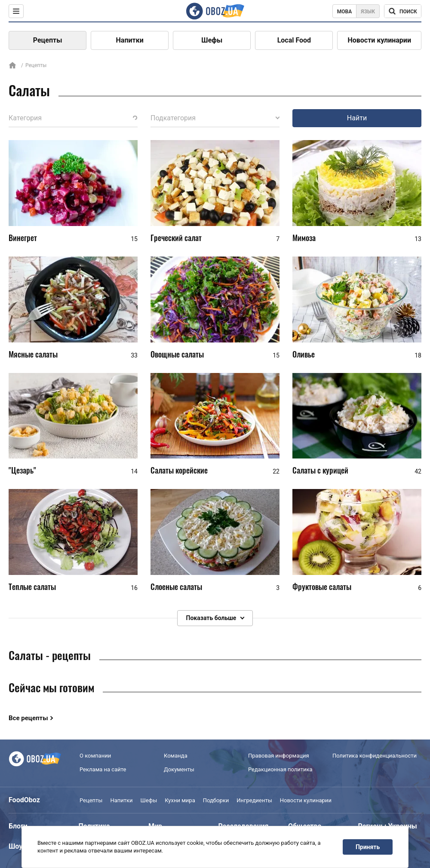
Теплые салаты (32, 587)
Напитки (130, 40)
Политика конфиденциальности (375, 756)
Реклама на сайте (103, 769)
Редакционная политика (280, 769)
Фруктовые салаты (322, 587)
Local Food (294, 40)
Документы (179, 769)
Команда (176, 756)
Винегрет (23, 238)
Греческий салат (176, 238)
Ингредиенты (254, 800)
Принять (368, 847)
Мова (345, 12)
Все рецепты (28, 718)
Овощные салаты (177, 354)
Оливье (304, 354)
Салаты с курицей (320, 470)
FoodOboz (24, 800)
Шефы (212, 40)
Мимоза (304, 238)
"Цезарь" (22, 470)
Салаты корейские (179, 470)
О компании (95, 756)
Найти (357, 118)
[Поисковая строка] (403, 11)
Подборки (216, 800)
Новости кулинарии (379, 40)
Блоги (18, 826)
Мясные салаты (33, 354)
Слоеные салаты (176, 587)
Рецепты (48, 40)
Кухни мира (180, 800)
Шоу (15, 846)
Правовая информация (279, 756)
